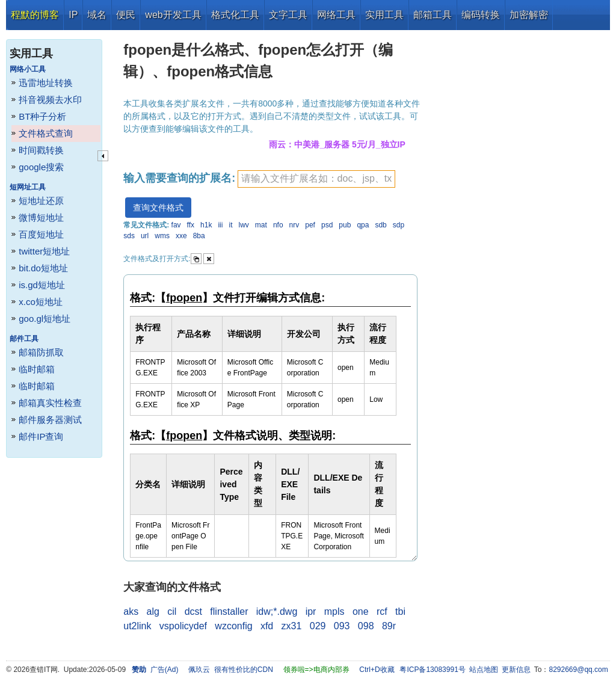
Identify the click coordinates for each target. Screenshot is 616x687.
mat (261, 225)
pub (345, 225)
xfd (267, 626)
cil (172, 612)
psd (327, 225)
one (361, 612)
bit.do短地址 (43, 268)
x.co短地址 (41, 302)
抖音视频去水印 (50, 100)
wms (162, 236)
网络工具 (336, 15)
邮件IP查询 (41, 436)
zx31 (292, 626)
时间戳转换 (41, 150)
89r (389, 626)
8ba (199, 236)
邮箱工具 (433, 15)
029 (318, 626)
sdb (380, 225)
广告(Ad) (165, 670)
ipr (311, 612)
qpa (363, 225)
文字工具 (288, 15)
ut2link (137, 626)
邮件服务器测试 (50, 420)
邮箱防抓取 (41, 352)
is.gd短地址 (42, 285)
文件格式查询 (46, 133)
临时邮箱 (37, 369)
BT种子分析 (42, 116)
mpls (334, 612)
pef (310, 225)
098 (366, 626)
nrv (294, 225)
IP (73, 15)
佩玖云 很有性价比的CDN (231, 670)
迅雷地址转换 (46, 83)
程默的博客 (35, 15)
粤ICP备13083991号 (432, 670)
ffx (191, 225)
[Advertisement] (517, 211)
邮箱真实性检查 (50, 403)
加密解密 (529, 15)
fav (176, 225)
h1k (206, 225)
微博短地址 (41, 217)
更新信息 (516, 670)
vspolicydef (183, 626)
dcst (193, 612)
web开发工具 (173, 15)
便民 (126, 15)
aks (131, 612)
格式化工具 (235, 15)
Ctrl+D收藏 (377, 670)
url (145, 236)
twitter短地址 (44, 251)
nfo (278, 225)
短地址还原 (41, 201)
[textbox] (316, 179)
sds (129, 236)
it (230, 225)
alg (152, 612)
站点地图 (484, 670)
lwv (243, 225)
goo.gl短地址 (45, 319)
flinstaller (229, 612)
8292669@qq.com (579, 670)
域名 (97, 15)
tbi (400, 612)
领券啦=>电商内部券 (316, 670)
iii (220, 225)
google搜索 (41, 167)
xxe (181, 236)
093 (342, 626)
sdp (399, 225)
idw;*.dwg (277, 612)
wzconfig (233, 626)
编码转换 (481, 15)
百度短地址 (41, 234)
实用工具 (384, 15)
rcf (382, 612)
